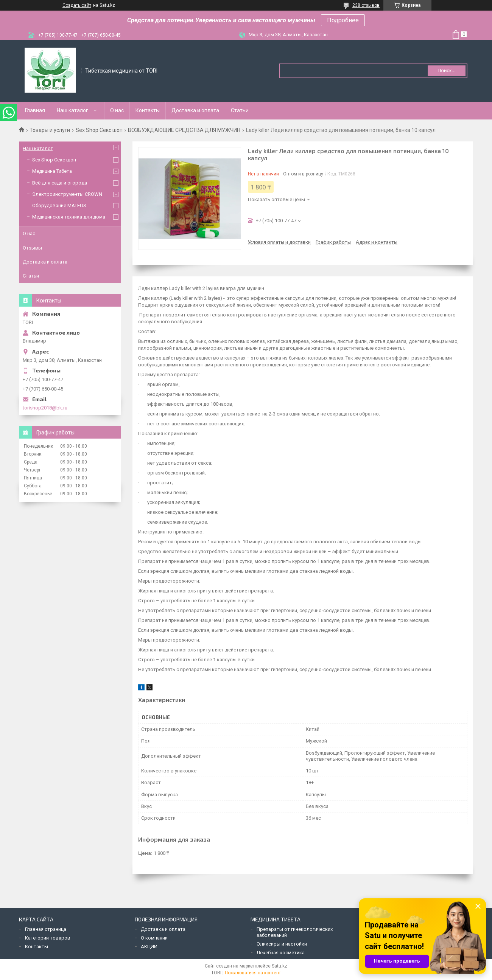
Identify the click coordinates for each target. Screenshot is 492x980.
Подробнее (343, 20)
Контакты (148, 110)
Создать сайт (77, 5)
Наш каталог (72, 110)
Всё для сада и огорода (60, 183)
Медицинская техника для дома (69, 217)
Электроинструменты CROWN (67, 194)
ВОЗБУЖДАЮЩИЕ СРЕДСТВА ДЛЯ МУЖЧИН (184, 130)
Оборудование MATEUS (59, 205)
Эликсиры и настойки (282, 944)
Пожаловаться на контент (253, 973)
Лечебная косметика (281, 953)
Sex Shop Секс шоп (99, 130)
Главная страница (46, 929)
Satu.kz (279, 966)
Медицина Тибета (52, 171)
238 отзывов (366, 5)
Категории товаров (48, 938)
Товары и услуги (50, 130)
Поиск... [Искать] (447, 71)
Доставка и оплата (195, 110)
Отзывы (32, 248)
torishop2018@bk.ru (45, 408)
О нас (117, 110)
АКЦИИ (149, 947)
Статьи (240, 110)
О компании (154, 938)
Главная (35, 110)
